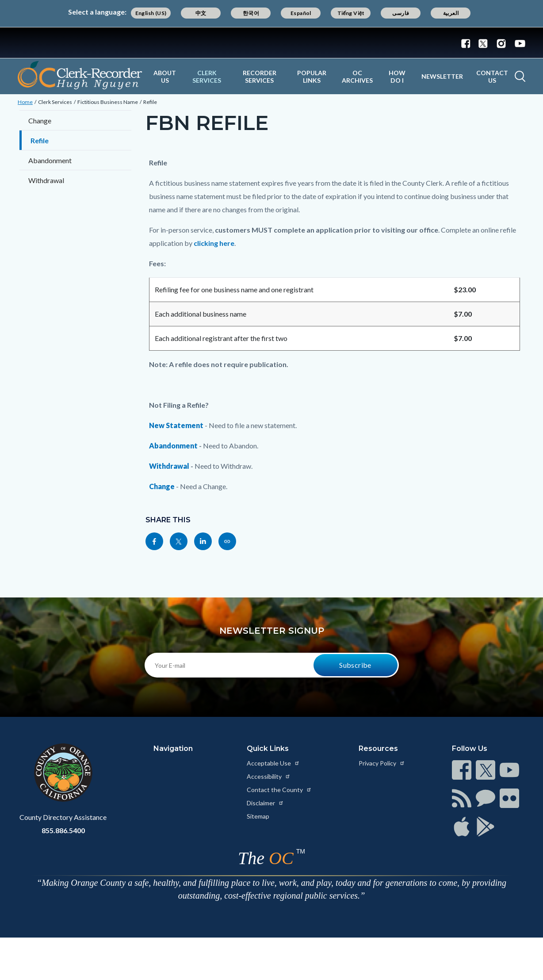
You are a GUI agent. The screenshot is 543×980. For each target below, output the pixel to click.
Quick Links (268, 748)
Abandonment (50, 160)
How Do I (397, 77)
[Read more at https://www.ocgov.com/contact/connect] (462, 770)
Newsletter (442, 76)
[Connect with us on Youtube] (518, 43)
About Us (165, 77)
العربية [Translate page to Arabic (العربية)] (451, 13)
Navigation (173, 748)
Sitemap (258, 816)
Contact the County (279, 790)
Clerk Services (207, 77)
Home (25, 102)
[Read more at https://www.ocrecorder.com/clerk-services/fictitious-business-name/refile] (227, 541)
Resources (378, 748)
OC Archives (357, 77)
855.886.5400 (63, 830)
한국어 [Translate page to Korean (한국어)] (251, 13)
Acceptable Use (273, 763)
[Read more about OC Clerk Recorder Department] (80, 75)
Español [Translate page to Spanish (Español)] (301, 13)
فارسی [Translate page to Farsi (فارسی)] (401, 13)
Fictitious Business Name (108, 102)
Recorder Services (260, 77)
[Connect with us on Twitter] (483, 43)
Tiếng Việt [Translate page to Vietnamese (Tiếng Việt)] (351, 13)
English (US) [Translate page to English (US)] (151, 13)
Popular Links (312, 77)
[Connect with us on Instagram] (501, 43)
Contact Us (492, 77)
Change (40, 121)
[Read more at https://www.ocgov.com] (63, 773)
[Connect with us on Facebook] (468, 43)
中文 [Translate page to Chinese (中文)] (201, 13)
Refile (150, 102)
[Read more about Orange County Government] (271, 43)
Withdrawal (46, 180)
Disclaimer (265, 803)
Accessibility (269, 776)
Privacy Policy (382, 763)
